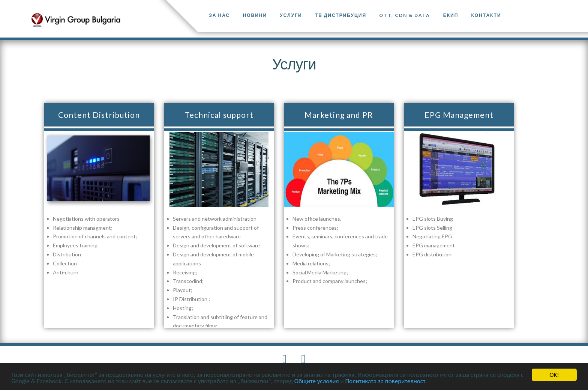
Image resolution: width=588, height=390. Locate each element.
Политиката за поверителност (385, 382)
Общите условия (317, 382)
